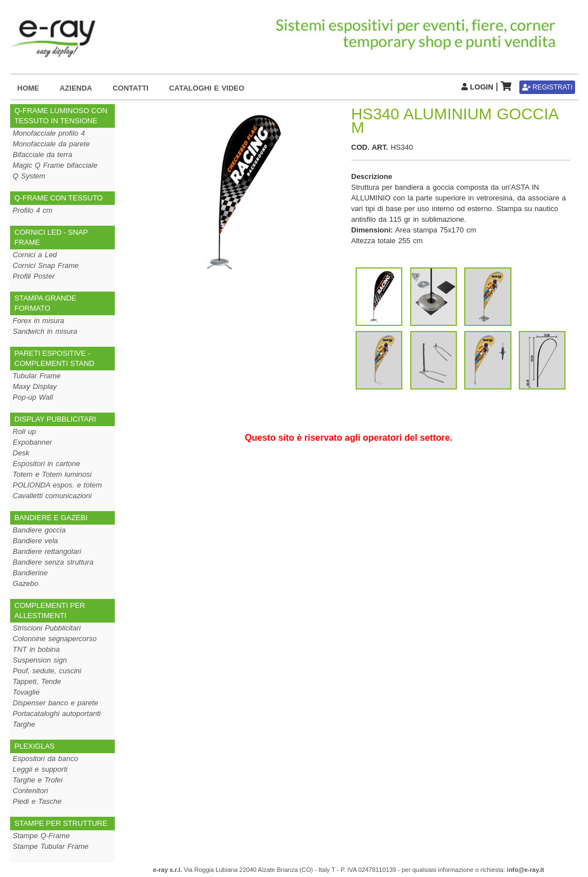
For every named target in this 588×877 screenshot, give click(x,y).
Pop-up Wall (33, 397)
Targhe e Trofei (38, 780)
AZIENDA (76, 88)
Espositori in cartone (47, 464)
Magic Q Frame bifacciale (55, 165)
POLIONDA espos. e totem (58, 485)
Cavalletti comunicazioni (52, 496)
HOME (28, 88)
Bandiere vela (36, 541)
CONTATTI (131, 88)
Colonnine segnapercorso (55, 639)
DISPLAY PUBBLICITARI (55, 419)
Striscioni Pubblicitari (47, 628)
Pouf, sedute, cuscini (47, 671)
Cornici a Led (35, 255)
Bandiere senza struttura (53, 562)
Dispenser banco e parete (56, 703)
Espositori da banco (46, 759)
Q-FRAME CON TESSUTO (59, 198)
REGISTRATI (547, 87)
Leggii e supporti (40, 769)
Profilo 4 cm (33, 210)
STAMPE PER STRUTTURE (61, 823)
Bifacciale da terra (43, 155)
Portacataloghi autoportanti (57, 713)
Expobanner (33, 442)
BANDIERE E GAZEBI (51, 518)
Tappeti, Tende (37, 681)
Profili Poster (34, 276)
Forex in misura (39, 321)
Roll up (24, 431)
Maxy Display (35, 386)
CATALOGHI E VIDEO (207, 88)
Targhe (24, 724)
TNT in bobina (37, 649)
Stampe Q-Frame (41, 836)
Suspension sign (40, 660)
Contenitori (31, 791)
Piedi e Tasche (37, 801)
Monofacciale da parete (51, 144)
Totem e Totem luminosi (52, 474)
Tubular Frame (37, 376)
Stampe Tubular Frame (51, 846)
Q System (29, 176)
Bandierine (30, 573)
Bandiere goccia (39, 530)
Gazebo (26, 583)
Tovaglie (26, 692)
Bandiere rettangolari (47, 551)
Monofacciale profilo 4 (49, 133)
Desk (21, 453)
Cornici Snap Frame (46, 265)
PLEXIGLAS (35, 746)
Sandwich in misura (45, 331)
